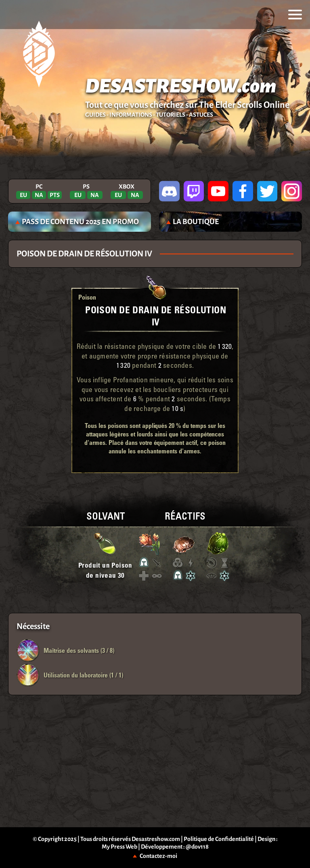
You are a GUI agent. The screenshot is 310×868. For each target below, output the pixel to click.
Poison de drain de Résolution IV (156, 316)
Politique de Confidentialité (219, 839)
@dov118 (197, 847)
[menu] (295, 15)
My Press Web (119, 847)
